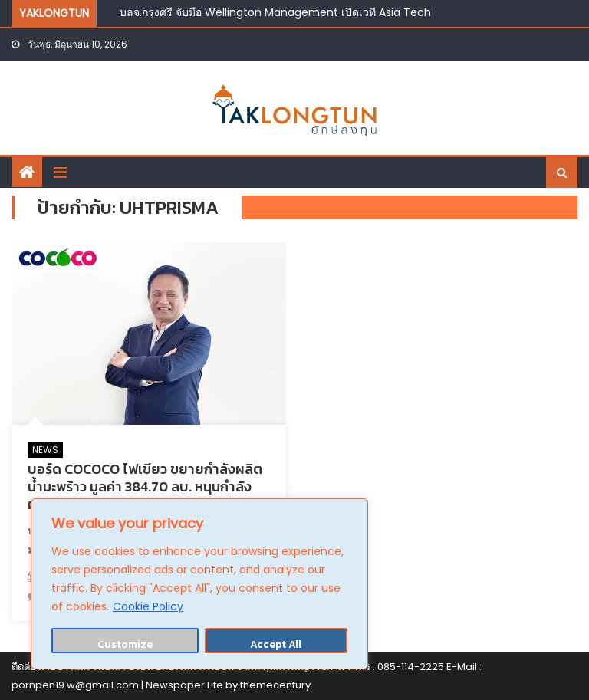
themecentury (275, 685)
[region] (199, 584)
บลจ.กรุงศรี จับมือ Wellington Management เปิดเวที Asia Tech (275, 12)
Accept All (276, 644)
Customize (125, 644)
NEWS (45, 450)
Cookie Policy (148, 606)
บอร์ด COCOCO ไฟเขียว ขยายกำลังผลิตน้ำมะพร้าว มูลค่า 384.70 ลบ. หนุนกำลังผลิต (145, 487)
